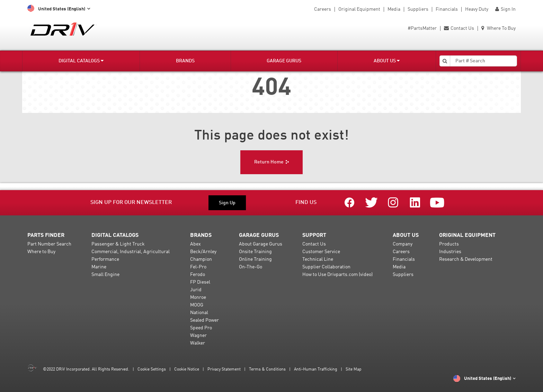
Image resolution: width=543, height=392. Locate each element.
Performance (105, 259)
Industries (450, 252)
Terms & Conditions (267, 369)
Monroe (198, 297)
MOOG (197, 305)
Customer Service (321, 252)
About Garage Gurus (261, 244)
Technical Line (318, 259)
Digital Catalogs (81, 61)
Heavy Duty (477, 9)
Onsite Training (255, 252)
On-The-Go (251, 267)
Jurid (196, 290)
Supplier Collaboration (326, 267)
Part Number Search (49, 244)
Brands (185, 61)
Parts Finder (46, 235)
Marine (99, 267)
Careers (323, 9)
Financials (447, 9)
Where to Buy (41, 252)
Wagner (198, 336)
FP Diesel (200, 282)
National (199, 313)
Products (449, 244)
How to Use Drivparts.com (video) (337, 275)
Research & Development (466, 259)
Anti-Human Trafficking (316, 369)
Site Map (354, 369)
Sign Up (227, 203)
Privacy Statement (224, 369)
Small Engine (105, 275)
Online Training (255, 259)
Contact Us (459, 28)
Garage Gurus (284, 61)
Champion (201, 259)
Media (394, 9)
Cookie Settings (152, 369)
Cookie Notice (187, 369)
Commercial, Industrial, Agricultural (131, 252)
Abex (195, 244)
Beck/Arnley (203, 252)
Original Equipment (359, 9)
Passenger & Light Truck (118, 244)
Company (403, 244)
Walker (198, 343)
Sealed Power (204, 320)
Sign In (505, 9)
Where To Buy (499, 28)
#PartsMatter (422, 28)
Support (314, 235)
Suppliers (418, 9)
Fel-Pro (198, 267)
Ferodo (198, 275)
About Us (387, 61)
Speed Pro (201, 328)
